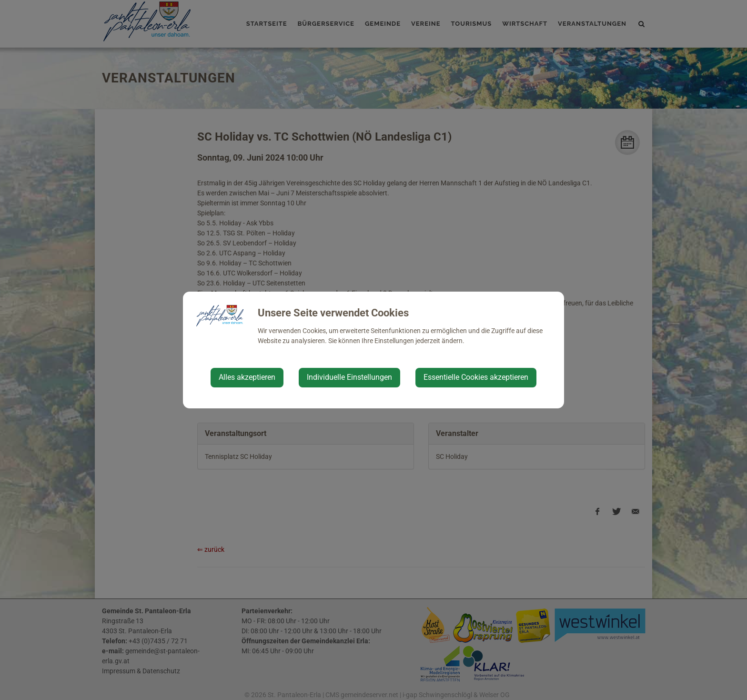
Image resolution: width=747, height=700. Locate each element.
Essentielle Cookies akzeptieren (476, 377)
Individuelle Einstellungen (349, 377)
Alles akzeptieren (247, 377)
